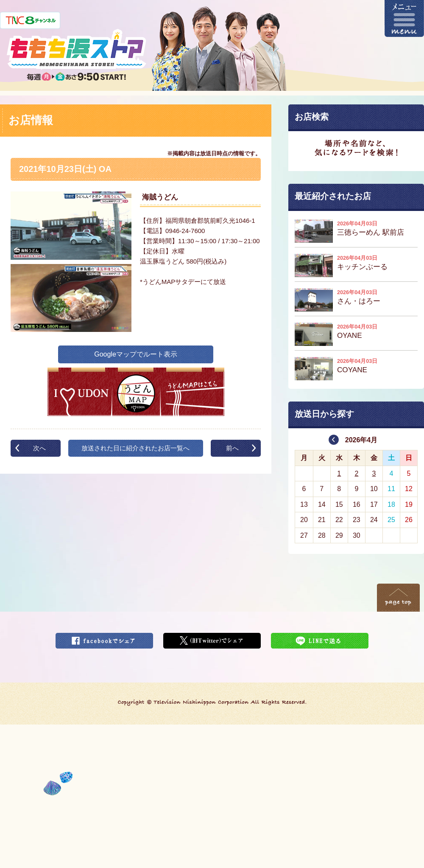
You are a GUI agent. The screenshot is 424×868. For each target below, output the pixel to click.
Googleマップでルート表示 (136, 354)
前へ (232, 448)
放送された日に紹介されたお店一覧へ (135, 448)
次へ (39, 448)
